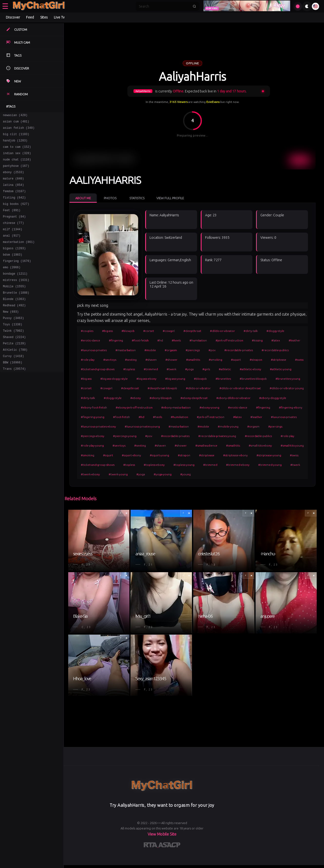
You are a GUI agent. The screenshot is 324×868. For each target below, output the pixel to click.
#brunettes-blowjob (253, 379)
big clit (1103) (16, 137)
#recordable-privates (239, 350)
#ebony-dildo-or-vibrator (233, 398)
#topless (129, 369)
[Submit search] (194, 6)
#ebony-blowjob (161, 398)
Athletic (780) (15, 377)
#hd (160, 340)
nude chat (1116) (17, 165)
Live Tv (59, 17)
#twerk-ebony (90, 474)
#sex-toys (110, 360)
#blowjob (128, 331)
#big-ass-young (175, 379)
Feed (30, 17)
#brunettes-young (288, 379)
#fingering (116, 340)
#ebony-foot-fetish (94, 407)
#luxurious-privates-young (142, 426)
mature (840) (13, 186)
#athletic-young (281, 369)
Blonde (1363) (14, 321)
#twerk (172, 369)
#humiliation (198, 340)
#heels (176, 340)
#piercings (193, 350)
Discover (13, 17)
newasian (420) (15, 116)
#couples (87, 331)
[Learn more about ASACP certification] (169, 846)
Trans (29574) (14, 399)
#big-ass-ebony (146, 379)
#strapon (256, 360)
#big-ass (107, 331)
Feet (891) (12, 222)
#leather (295, 340)
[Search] (164, 6)
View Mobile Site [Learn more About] (162, 834)
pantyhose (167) (16, 172)
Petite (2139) (14, 370)
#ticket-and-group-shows (98, 369)
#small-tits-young (292, 445)
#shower (171, 360)
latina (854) (13, 194)
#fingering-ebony (291, 407)
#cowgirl (169, 331)
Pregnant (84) (14, 229)
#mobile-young (228, 426)
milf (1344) (13, 243)
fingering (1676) (17, 278)
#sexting (131, 360)
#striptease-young (269, 455)
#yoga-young (163, 474)
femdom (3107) (14, 201)
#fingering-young (93, 417)
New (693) (11, 335)
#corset (149, 331)
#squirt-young (159, 455)
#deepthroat (192, 331)
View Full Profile (170, 198)
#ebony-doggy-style (273, 398)
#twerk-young (118, 474)
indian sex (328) (17, 158)
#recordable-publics (275, 350)
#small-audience (206, 445)
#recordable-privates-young (217, 436)
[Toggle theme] (307, 6)
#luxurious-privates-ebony (98, 426)
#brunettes (223, 379)
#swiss (299, 360)
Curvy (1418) (13, 384)
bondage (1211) (15, 293)
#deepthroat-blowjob (162, 388)
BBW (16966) (13, 392)
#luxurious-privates (94, 350)
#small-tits (193, 360)
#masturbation (126, 350)
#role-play (88, 360)
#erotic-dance (91, 340)
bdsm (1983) (13, 271)
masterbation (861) (19, 257)
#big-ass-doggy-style (114, 379)
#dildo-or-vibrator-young (287, 388)
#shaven (151, 360)
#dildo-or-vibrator (222, 331)
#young (186, 474)
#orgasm (171, 350)
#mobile (150, 350)
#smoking (215, 360)
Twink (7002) (13, 356)
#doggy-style (275, 331)
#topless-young (184, 465)
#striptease (279, 360)
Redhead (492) (14, 328)
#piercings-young (125, 436)
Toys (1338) (13, 349)
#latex (276, 340)
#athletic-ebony (250, 369)
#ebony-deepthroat (194, 398)
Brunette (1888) (16, 314)
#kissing (257, 340)
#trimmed (151, 369)
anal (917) (12, 250)
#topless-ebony (154, 465)
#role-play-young (92, 445)
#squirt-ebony (131, 455)
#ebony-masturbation (176, 407)
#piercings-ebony (93, 436)
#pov (212, 350)
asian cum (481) (16, 123)
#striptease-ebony (235, 455)
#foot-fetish (140, 340)
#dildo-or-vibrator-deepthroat (240, 388)
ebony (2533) (13, 179)
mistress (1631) (16, 300)
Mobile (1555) (14, 307)
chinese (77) (13, 236)
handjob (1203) (15, 144)
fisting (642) (14, 208)
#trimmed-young (270, 465)
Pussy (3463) (13, 342)
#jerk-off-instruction (229, 340)
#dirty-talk (251, 331)
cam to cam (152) (17, 151)
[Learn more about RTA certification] (151, 846)
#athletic (225, 369)
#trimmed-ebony (238, 465)
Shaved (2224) (14, 363)
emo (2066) (12, 285)
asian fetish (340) (19, 130)
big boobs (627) (16, 215)
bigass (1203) (14, 264)
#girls (206, 369)
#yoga (189, 369)
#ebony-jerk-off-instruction (134, 407)
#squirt (236, 360)
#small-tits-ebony (260, 445)
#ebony (136, 398)
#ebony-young (209, 407)
